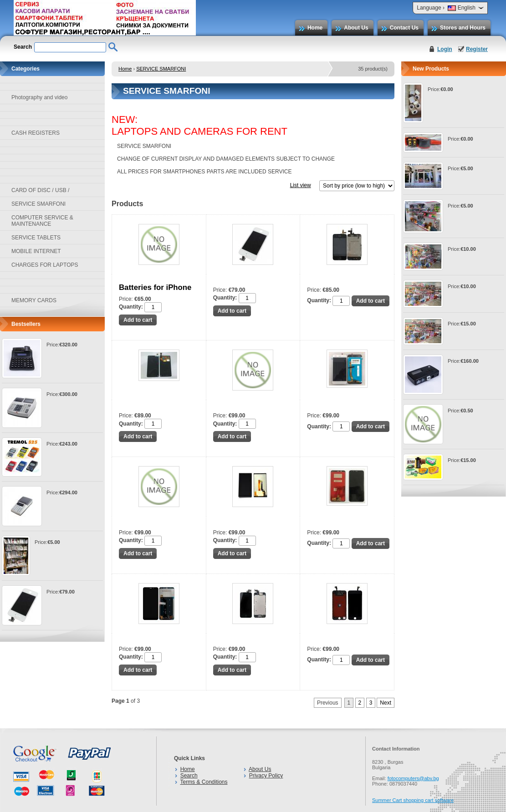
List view (301, 185)
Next (386, 703)
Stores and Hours (463, 28)
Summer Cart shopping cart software (413, 800)
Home (315, 28)
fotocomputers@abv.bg (413, 778)
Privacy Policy (266, 776)
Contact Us (404, 28)
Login (445, 49)
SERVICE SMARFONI (161, 69)
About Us (356, 28)
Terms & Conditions (204, 782)
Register (477, 49)
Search (189, 776)
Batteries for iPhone (155, 287)
